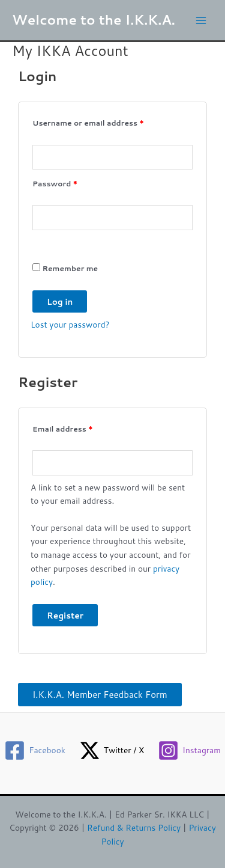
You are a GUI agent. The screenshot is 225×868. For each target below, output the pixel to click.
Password (72, 183)
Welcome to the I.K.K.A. (94, 20)
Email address (80, 428)
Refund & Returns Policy (134, 827)
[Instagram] (190, 750)
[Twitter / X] (111, 750)
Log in (60, 301)
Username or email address (105, 122)
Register (65, 615)
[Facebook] (35, 750)
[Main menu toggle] (201, 20)
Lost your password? (70, 324)
